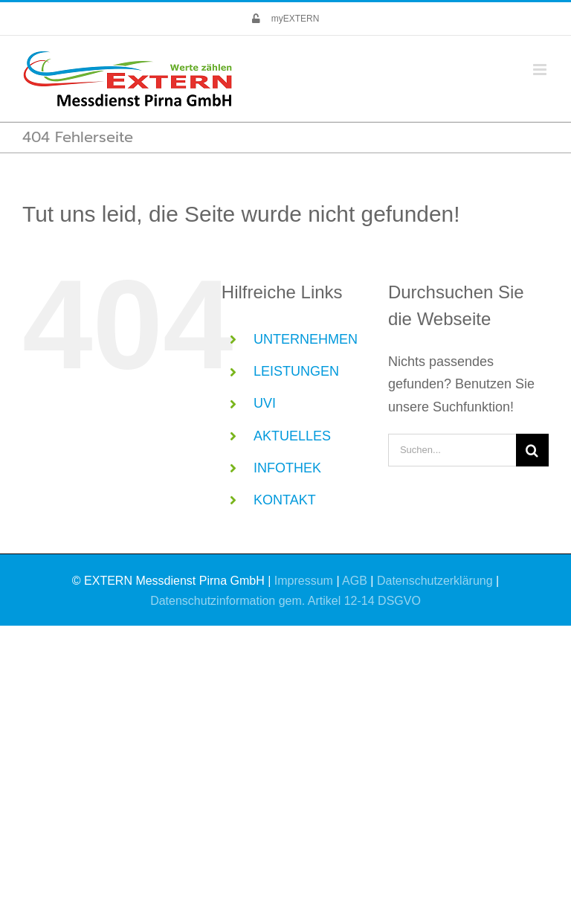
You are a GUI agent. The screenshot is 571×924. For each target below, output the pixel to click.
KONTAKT (285, 500)
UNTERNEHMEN (306, 339)
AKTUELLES (292, 436)
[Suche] (532, 450)
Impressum (304, 581)
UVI (265, 403)
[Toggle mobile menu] (541, 70)
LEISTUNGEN (296, 371)
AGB (355, 581)
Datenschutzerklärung (435, 581)
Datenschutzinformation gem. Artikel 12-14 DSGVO (285, 601)
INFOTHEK (287, 468)
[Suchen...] (452, 450)
